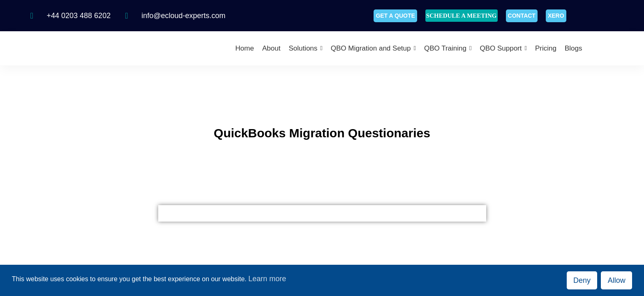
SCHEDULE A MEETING (462, 16)
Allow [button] (617, 280)
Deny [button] (582, 280)
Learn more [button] (267, 279)
